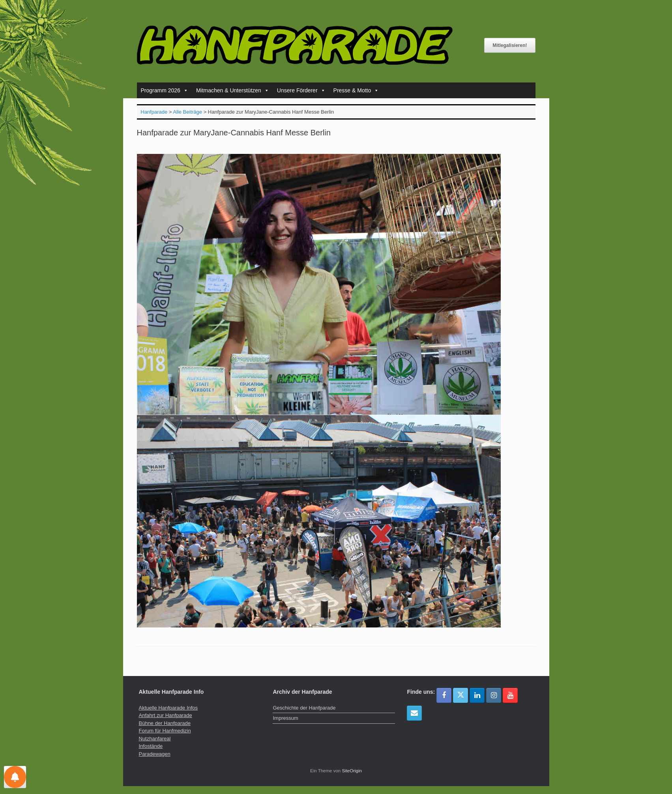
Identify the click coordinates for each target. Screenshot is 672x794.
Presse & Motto (356, 90)
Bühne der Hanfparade (165, 723)
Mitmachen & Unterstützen (233, 90)
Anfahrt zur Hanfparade (166, 715)
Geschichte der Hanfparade (304, 708)
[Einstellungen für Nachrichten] (15, 777)
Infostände (151, 746)
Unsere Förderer (301, 90)
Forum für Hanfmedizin (165, 731)
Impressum (285, 718)
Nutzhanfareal (155, 739)
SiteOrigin (352, 771)
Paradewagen (155, 754)
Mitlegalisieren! (510, 45)
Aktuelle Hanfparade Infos (168, 708)
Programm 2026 (165, 90)
